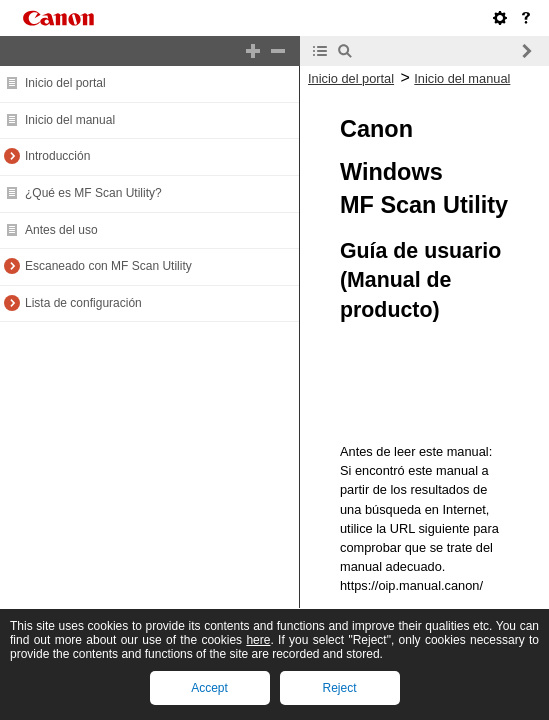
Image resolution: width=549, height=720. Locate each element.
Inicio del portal (65, 83)
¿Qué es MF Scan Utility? (93, 193)
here (258, 640)
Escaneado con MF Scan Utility (108, 266)
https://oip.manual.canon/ (411, 585)
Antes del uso (61, 230)
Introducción (57, 156)
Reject (339, 688)
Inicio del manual (70, 120)
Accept (209, 688)
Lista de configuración (83, 303)
